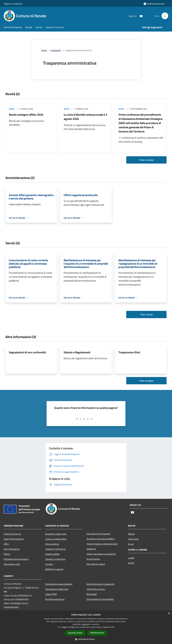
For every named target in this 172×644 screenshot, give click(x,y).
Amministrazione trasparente (101, 584)
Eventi (131, 563)
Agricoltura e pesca (96, 564)
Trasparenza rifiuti (129, 352)
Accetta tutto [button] (75, 633)
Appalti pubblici (52, 554)
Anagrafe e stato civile (56, 534)
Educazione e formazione (98, 534)
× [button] (169, 614)
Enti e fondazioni (12, 549)
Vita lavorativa (52, 544)
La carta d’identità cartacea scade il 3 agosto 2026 (85, 117)
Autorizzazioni (93, 559)
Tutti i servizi (146, 315)
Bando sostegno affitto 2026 (26, 115)
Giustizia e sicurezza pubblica (100, 539)
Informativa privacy (96, 589)
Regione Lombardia (13, 4)
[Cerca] (165, 16)
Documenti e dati (12, 564)
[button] (86, 639)
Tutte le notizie (146, 160)
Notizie (131, 534)
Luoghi (131, 558)
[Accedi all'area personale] (154, 4)
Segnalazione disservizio (57, 589)
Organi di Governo (12, 534)
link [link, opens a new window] (113, 627)
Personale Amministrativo (16, 559)
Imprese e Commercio (55, 549)
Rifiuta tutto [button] (97, 633)
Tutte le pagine (146, 381)
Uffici (6, 544)
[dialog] (86, 627)
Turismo (49, 564)
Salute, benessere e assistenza (101, 554)
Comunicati (133, 539)
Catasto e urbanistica (55, 559)
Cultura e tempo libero (56, 539)
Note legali (92, 594)
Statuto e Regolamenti (77, 352)
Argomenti (56, 50)
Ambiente (91, 549)
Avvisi (12, 109)
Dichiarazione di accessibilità (100, 599)
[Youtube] (140, 16)
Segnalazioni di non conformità (27, 352)
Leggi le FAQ (51, 594)
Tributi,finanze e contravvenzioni (102, 544)
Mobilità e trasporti (54, 569)
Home (44, 50)
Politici (7, 554)
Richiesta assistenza (55, 599)
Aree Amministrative (14, 539)
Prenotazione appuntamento (59, 584)
